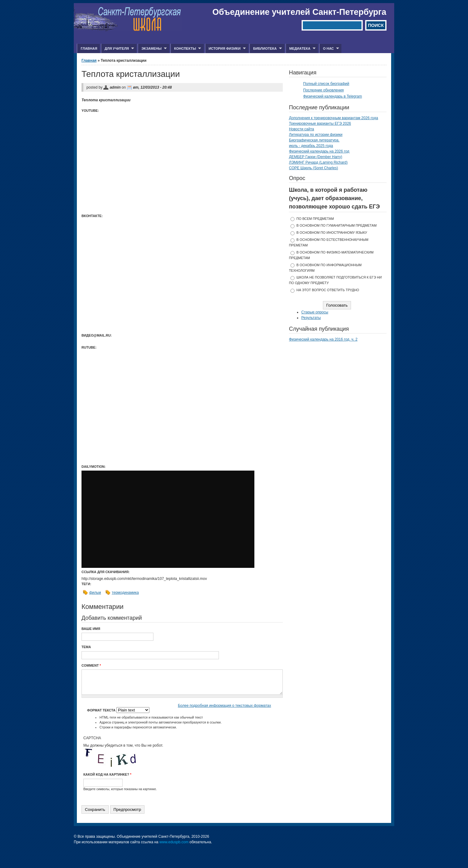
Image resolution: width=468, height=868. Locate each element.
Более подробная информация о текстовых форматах (224, 706)
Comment (91, 665)
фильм (95, 593)
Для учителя (117, 49)
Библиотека (266, 49)
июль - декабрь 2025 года (311, 146)
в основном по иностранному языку (332, 233)
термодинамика (125, 593)
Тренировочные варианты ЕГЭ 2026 (320, 124)
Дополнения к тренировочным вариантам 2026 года (334, 118)
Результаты (311, 318)
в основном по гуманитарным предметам (336, 225)
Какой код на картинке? (107, 774)
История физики (225, 49)
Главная (89, 48)
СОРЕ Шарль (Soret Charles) (313, 168)
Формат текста (102, 710)
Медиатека (301, 49)
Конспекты (186, 49)
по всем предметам (315, 219)
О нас (329, 49)
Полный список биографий (326, 84)
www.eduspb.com (174, 842)
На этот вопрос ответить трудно (328, 290)
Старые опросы (315, 312)
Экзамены (152, 49)
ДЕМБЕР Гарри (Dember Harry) (316, 157)
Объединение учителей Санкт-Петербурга (299, 12)
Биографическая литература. (314, 140)
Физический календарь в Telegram (332, 96)
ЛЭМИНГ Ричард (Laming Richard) (318, 162)
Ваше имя (91, 629)
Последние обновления (324, 90)
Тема (86, 647)
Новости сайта (301, 129)
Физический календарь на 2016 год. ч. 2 (323, 339)
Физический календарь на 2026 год (319, 151)
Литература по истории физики (316, 135)
